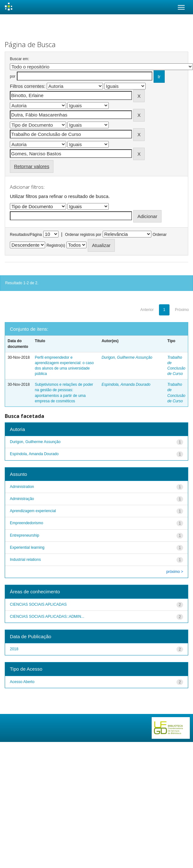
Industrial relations (25, 560)
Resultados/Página (26, 235)
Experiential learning (27, 547)
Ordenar (160, 235)
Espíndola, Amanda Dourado (126, 385)
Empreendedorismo (27, 523)
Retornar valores (32, 166)
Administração (22, 499)
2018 (14, 649)
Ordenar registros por (83, 235)
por (13, 76)
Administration (22, 487)
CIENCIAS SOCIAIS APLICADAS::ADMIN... (47, 617)
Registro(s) (56, 245)
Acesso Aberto (22, 682)
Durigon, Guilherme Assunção (127, 357)
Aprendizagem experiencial (33, 511)
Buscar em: (20, 59)
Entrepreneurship (24, 535)
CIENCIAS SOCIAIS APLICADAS (38, 604)
